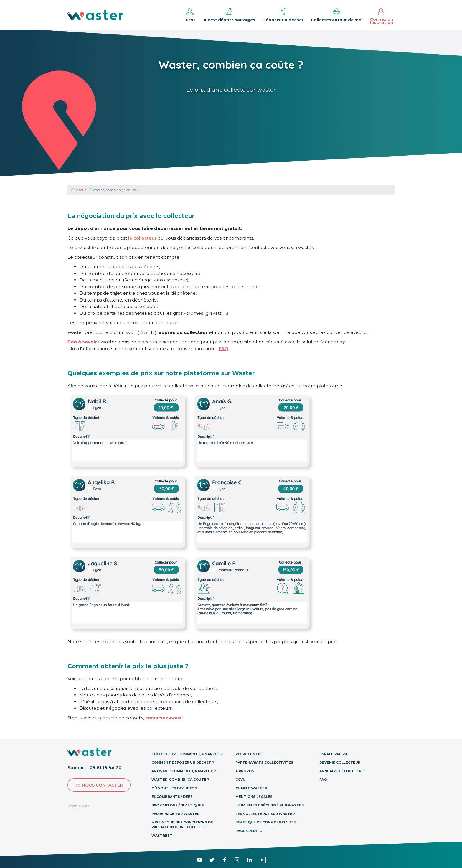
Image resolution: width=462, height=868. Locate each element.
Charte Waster (251, 788)
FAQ (223, 349)
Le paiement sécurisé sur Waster (270, 805)
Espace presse (334, 754)
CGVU (240, 780)
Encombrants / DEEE (172, 797)
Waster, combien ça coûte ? (180, 780)
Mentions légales (254, 797)
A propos (245, 771)
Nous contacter (99, 785)
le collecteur (142, 238)
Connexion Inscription (382, 16)
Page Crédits (249, 831)
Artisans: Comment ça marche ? (184, 771)
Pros (190, 14)
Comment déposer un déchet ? (183, 762)
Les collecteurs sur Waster (265, 814)
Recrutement (249, 754)
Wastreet (162, 836)
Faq (323, 780)
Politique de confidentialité (266, 822)
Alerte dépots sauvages (229, 14)
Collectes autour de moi (337, 14)
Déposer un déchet (283, 14)
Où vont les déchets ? (174, 788)
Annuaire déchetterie (342, 771)
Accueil (79, 190)
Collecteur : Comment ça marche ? (187, 754)
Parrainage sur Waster (175, 814)
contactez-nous (163, 718)
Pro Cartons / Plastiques (178, 805)
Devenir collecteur (340, 762)
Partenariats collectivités (264, 762)
